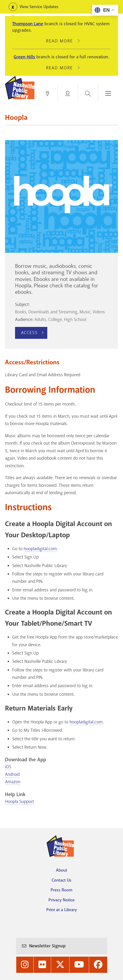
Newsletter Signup (47, 946)
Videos (99, 312)
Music (85, 312)
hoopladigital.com (40, 549)
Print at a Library (62, 910)
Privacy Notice (61, 900)
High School (75, 320)
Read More (62, 41)
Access (29, 333)
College (55, 320)
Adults (40, 320)
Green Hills (24, 57)
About (61, 870)
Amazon (13, 782)
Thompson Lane (28, 24)
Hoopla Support (19, 802)
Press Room (61, 890)
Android (12, 774)
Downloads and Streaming (53, 312)
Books (21, 312)
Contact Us (61, 880)
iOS (8, 767)
